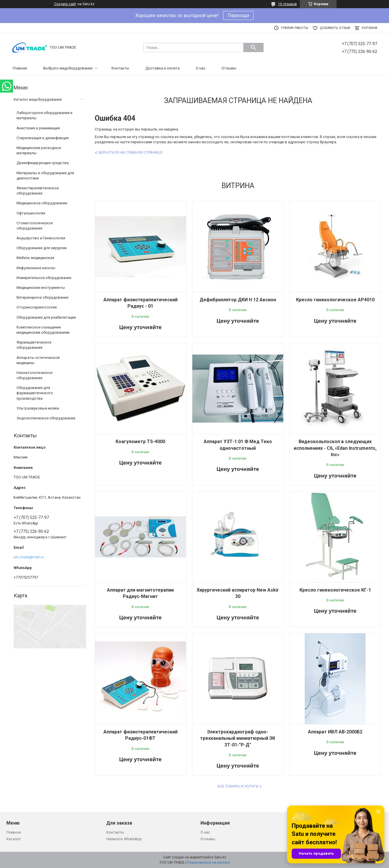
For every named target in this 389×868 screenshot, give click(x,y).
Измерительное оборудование (44, 278)
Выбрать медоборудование (68, 68)
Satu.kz (220, 857)
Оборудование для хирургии (42, 248)
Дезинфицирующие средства (43, 163)
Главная (20, 68)
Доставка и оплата (162, 68)
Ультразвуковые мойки (38, 408)
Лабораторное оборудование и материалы (44, 115)
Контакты (120, 68)
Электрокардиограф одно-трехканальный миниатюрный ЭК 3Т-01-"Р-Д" (238, 738)
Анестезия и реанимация (38, 128)
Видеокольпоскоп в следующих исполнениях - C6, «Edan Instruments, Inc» (335, 448)
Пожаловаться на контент (209, 863)
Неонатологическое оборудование (34, 375)
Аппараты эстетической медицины (38, 360)
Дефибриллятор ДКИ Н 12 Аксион (238, 300)
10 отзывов (287, 4)
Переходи (238, 15)
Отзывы (229, 68)
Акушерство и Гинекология (41, 238)
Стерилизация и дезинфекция (43, 138)
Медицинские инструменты (41, 288)
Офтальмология (31, 213)
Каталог (14, 839)
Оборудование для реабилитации (46, 317)
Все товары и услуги (238, 786)
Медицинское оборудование (42, 203)
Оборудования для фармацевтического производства (35, 393)
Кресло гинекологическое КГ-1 (335, 590)
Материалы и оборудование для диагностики (45, 176)
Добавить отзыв (335, 28)
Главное (14, 832)
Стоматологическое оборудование (35, 226)
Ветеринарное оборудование (42, 297)
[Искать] (253, 47)
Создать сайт (65, 4)
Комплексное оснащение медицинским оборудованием (43, 330)
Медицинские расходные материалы (39, 150)
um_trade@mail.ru (29, 557)
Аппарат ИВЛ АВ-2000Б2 (335, 732)
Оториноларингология (37, 307)
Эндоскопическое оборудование (46, 418)
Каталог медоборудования (38, 99)
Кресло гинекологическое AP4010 (335, 300)
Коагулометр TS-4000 (140, 442)
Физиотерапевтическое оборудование (38, 191)
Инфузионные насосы (36, 268)
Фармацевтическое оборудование (34, 345)
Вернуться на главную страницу (131, 152)
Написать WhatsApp (124, 839)
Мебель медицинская (35, 258)
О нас (201, 68)
